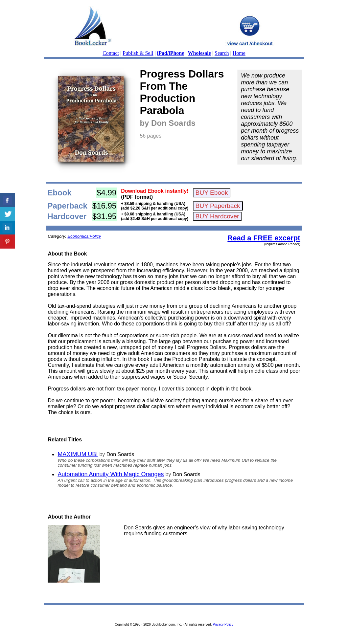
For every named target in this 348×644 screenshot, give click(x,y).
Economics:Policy (84, 236)
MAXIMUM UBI (78, 454)
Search (222, 53)
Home (239, 53)
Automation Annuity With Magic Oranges (111, 474)
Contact (111, 53)
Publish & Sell (138, 53)
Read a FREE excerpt (264, 238)
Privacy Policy (223, 624)
